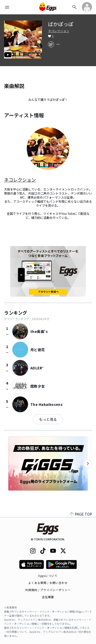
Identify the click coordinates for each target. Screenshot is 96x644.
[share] (51, 44)
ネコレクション (59, 31)
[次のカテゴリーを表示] (88, 464)
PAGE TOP (81, 514)
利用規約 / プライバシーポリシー (48, 590)
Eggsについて (48, 576)
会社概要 (48, 597)
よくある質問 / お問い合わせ (48, 583)
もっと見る (48, 419)
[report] (58, 44)
